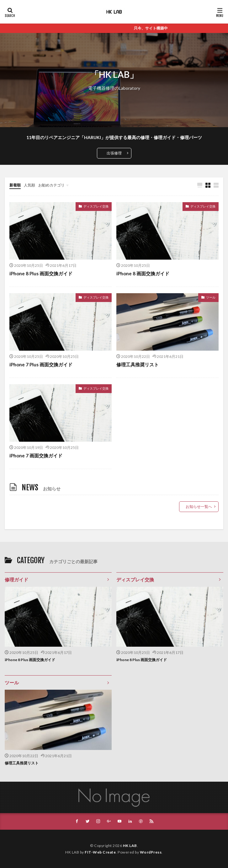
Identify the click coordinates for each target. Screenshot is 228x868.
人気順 (29, 185)
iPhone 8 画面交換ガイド (143, 273)
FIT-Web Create (100, 852)
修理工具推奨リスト (138, 364)
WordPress (151, 852)
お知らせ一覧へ (199, 507)
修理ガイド (16, 580)
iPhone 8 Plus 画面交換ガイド (41, 273)
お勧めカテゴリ (51, 185)
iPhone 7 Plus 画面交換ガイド (41, 364)
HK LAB (130, 846)
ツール (211, 297)
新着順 (15, 185)
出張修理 (114, 153)
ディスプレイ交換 (96, 206)
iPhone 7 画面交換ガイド (36, 456)
